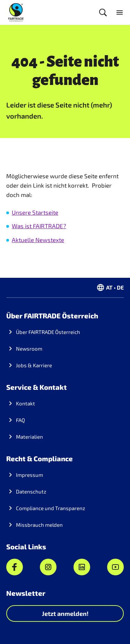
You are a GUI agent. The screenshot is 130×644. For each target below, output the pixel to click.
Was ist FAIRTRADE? (39, 226)
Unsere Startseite (35, 212)
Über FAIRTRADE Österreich (48, 332)
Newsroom (29, 349)
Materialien (29, 437)
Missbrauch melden (39, 525)
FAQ (20, 420)
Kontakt (25, 403)
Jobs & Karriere (34, 365)
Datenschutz (31, 491)
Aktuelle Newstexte (38, 240)
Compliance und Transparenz (51, 508)
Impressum (29, 475)
